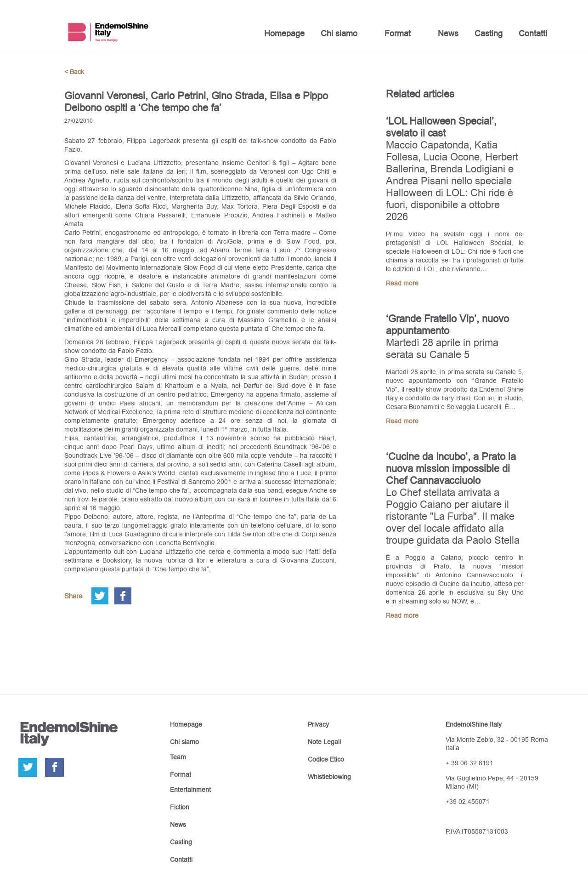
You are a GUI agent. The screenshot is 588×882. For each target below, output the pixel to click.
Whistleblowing (329, 777)
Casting (489, 33)
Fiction (180, 807)
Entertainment (190, 790)
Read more (402, 283)
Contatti (533, 33)
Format (398, 33)
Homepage (284, 33)
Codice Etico (326, 759)
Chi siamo (339, 33)
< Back (74, 72)
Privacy (318, 724)
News (448, 33)
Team (178, 757)
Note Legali (324, 742)
